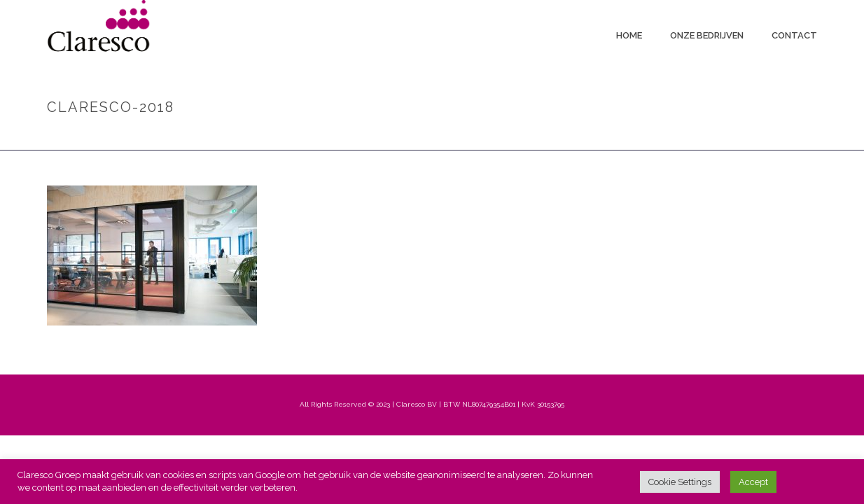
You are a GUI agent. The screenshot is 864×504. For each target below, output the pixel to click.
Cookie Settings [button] (680, 482)
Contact (794, 35)
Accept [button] (753, 482)
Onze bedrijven (707, 35)
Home (629, 35)
